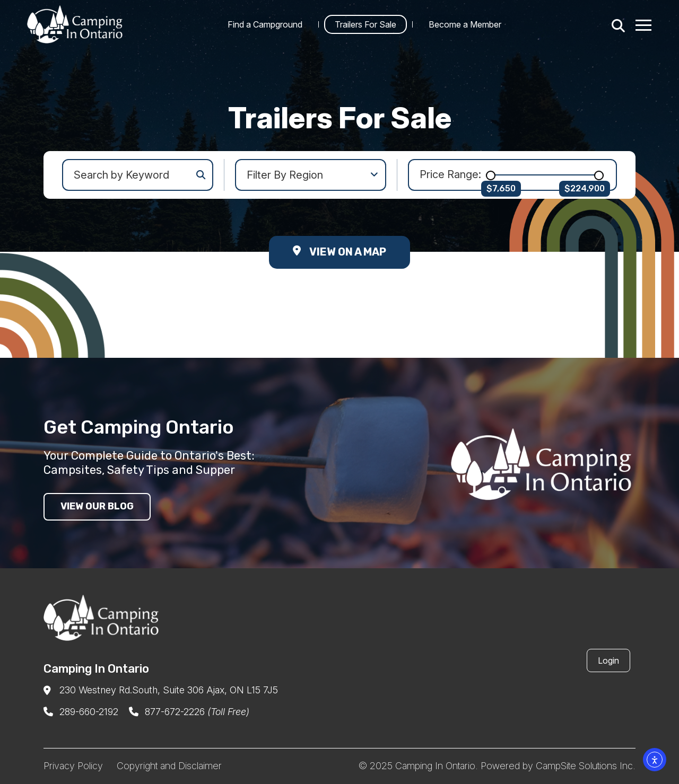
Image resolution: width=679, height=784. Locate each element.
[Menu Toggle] (644, 25)
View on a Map (339, 252)
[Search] (617, 25)
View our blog (97, 506)
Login (608, 660)
